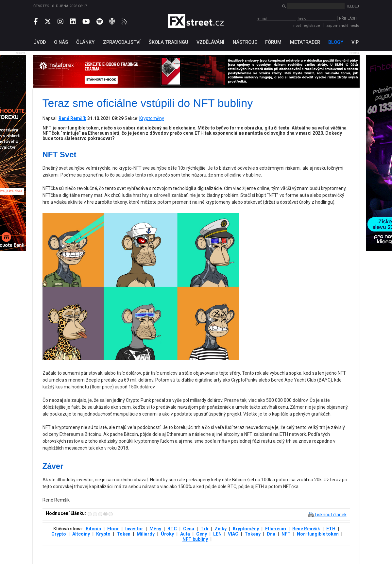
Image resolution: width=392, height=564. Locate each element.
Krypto (103, 534)
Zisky (221, 529)
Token (124, 534)
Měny (155, 529)
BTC (172, 529)
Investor (134, 529)
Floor (113, 529)
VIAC (233, 534)
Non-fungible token (318, 534)
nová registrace (307, 26)
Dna (271, 534)
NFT (286, 534)
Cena (189, 529)
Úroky (167, 534)
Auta (185, 534)
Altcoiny (81, 534)
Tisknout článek (330, 515)
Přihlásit (348, 18)
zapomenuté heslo (343, 26)
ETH (331, 529)
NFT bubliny (195, 539)
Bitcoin (93, 529)
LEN (217, 534)
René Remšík (306, 529)
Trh (204, 529)
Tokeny (253, 534)
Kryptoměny (152, 118)
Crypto (59, 534)
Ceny (202, 534)
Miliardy (146, 534)
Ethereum (276, 529)
